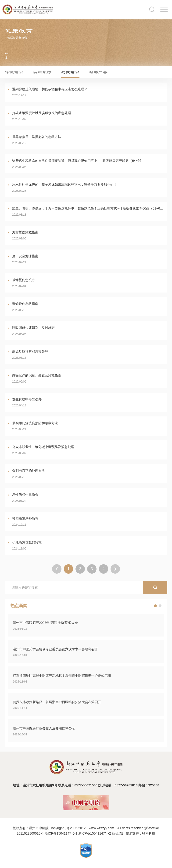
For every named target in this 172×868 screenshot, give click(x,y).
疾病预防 (42, 72)
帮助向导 (98, 72)
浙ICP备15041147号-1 (61, 833)
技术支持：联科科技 (140, 833)
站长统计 (118, 833)
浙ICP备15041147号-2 (95, 833)
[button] (155, 606)
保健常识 (14, 72)
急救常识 (70, 72)
